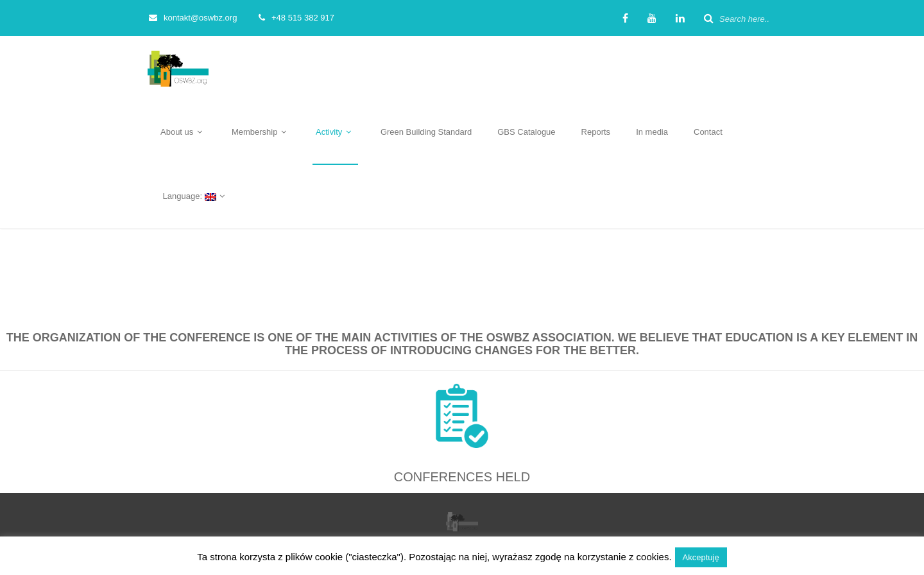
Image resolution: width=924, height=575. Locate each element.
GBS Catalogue (526, 132)
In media (652, 132)
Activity (335, 132)
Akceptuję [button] (701, 557)
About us (183, 132)
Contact (708, 132)
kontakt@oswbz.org (193, 18)
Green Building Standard (426, 132)
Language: (194, 196)
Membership (261, 132)
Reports (596, 132)
